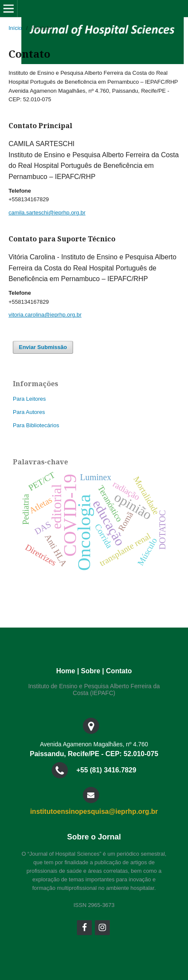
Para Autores (29, 412)
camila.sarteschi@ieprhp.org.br (47, 213)
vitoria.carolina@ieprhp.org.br (45, 315)
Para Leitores (29, 399)
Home (66, 671)
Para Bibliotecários (36, 425)
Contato (119, 671)
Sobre (90, 671)
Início (15, 28)
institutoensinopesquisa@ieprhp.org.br (94, 811)
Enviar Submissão (43, 347)
